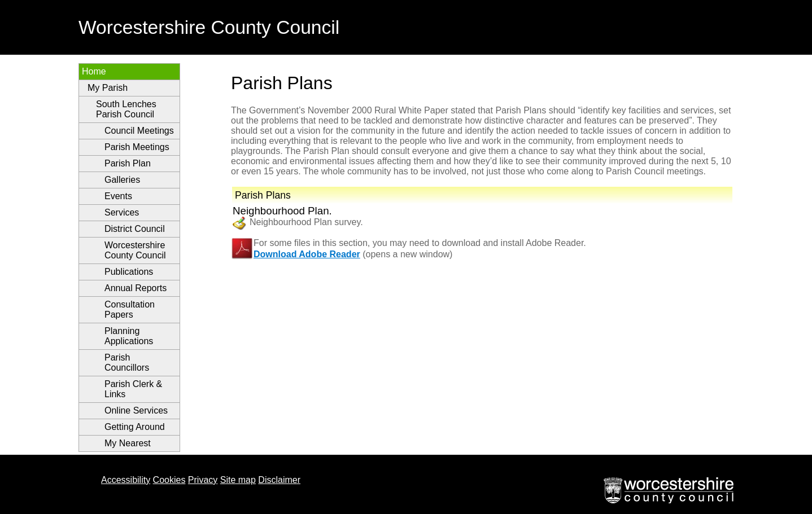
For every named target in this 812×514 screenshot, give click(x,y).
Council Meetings (139, 131)
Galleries (122, 180)
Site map (238, 480)
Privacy (203, 480)
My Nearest (128, 443)
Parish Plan (128, 163)
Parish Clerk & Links (133, 389)
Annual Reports (136, 288)
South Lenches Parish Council (126, 109)
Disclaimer (279, 480)
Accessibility (126, 480)
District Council (135, 229)
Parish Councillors (127, 363)
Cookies (169, 480)
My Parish (108, 88)
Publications (129, 272)
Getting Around (135, 427)
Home (94, 71)
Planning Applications (129, 336)
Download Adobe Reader (307, 254)
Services (122, 212)
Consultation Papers (130, 309)
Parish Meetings (137, 147)
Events (118, 196)
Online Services (136, 410)
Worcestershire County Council (135, 250)
